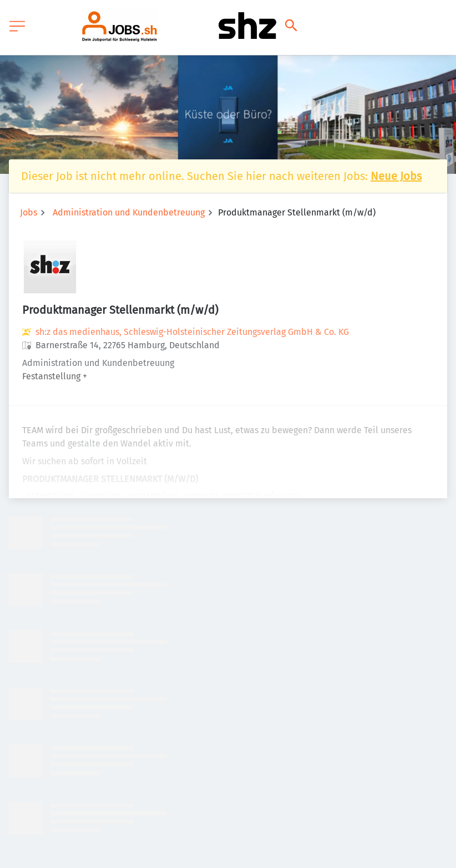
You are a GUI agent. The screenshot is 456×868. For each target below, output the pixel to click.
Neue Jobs (396, 176)
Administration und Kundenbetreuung (129, 212)
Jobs (29, 212)
